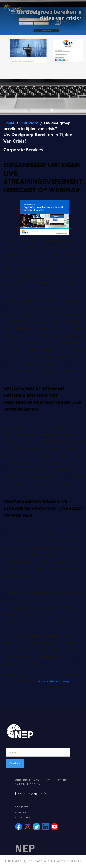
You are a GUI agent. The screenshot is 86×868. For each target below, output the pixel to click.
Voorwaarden (21, 812)
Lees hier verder (28, 794)
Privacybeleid (22, 806)
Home (9, 123)
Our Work (29, 123)
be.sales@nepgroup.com (57, 681)
